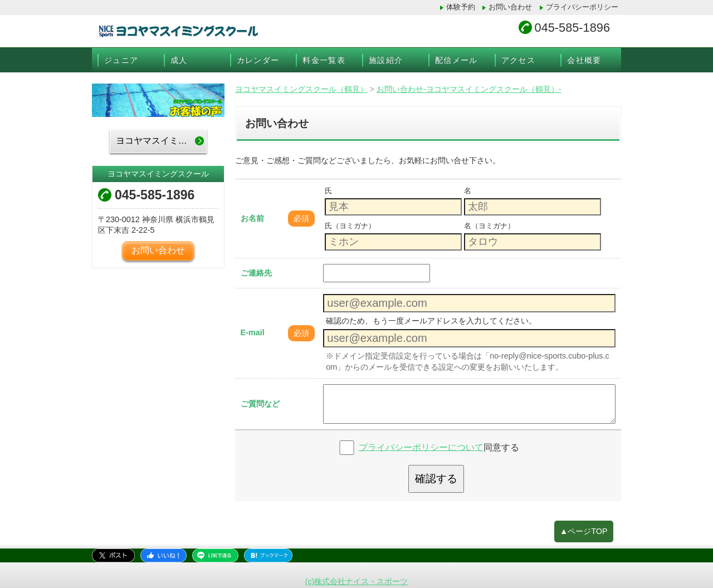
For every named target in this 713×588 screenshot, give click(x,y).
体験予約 (461, 7)
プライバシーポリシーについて (421, 447)
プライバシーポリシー (582, 7)
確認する (436, 479)
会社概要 (584, 60)
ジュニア (121, 60)
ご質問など (260, 404)
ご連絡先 (256, 273)
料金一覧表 (324, 60)
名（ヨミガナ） (489, 226)
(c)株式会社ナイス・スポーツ (357, 581)
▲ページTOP (584, 531)
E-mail (253, 332)
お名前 (252, 218)
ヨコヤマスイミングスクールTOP (161, 141)
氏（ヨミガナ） (350, 226)
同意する (439, 447)
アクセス (519, 60)
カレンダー (258, 60)
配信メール (456, 60)
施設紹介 (386, 60)
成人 (179, 60)
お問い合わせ (510, 7)
